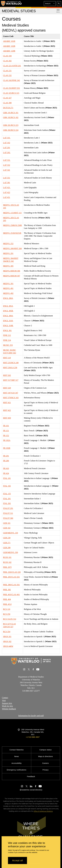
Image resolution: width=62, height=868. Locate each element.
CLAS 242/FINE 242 (11, 80)
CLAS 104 (7, 56)
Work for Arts (7, 706)
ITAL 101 (7, 478)
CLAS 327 (7, 98)
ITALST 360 (8, 518)
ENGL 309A (8, 316)
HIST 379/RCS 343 (11, 398)
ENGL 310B (8, 326)
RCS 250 (7, 614)
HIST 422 (7, 410)
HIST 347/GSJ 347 (11, 393)
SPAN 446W (8, 646)
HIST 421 (7, 403)
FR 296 (6, 461)
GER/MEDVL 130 (10, 533)
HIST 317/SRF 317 (11, 380)
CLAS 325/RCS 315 (11, 93)
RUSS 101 (7, 557)
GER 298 (7, 547)
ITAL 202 (7, 503)
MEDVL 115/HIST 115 (12, 213)
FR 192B (7, 448)
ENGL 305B (8, 311)
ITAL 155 (7, 494)
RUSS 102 (7, 562)
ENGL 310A (8, 321)
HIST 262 (7, 375)
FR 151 (6, 431)
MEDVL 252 (8, 244)
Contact (5, 698)
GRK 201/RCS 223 (11, 125)
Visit (4, 700)
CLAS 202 (7, 61)
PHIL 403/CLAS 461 (11, 594)
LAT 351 (7, 178)
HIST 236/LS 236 (10, 368)
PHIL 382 (7, 590)
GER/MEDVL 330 (10, 552)
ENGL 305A (8, 306)
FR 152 (6, 436)
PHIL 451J (7, 604)
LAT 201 (7, 148)
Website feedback (9, 709)
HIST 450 (7, 418)
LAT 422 (7, 192)
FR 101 (6, 426)
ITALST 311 (8, 513)
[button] (50, 4)
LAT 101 (7, 138)
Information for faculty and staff (31, 716)
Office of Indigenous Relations (43, 811)
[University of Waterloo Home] (11, 3)
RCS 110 (7, 609)
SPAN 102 (7, 641)
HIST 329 (7, 388)
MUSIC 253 (8, 345)
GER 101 (7, 523)
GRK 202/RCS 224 (11, 130)
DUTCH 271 (8, 108)
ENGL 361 (7, 330)
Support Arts (7, 703)
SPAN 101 (7, 637)
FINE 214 (7, 340)
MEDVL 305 (8, 266)
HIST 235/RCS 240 (11, 363)
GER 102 (7, 528)
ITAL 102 (7, 486)
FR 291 (6, 456)
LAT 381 (7, 183)
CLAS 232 (7, 75)
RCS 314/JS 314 (10, 619)
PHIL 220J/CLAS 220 (12, 572)
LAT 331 (7, 160)
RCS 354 (7, 632)
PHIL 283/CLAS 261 (11, 577)
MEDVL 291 (8, 253)
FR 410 (6, 468)
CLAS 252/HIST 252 (11, 88)
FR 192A (7, 440)
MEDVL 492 (8, 293)
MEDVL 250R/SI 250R (12, 225)
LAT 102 (7, 143)
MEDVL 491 (8, 288)
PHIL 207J (7, 567)
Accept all (17, 860)
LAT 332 (7, 165)
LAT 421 (7, 188)
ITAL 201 (7, 498)
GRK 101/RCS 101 (11, 113)
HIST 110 (7, 358)
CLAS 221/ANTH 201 (12, 66)
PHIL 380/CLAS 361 (11, 585)
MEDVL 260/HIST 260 (12, 248)
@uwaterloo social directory (31, 790)
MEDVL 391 (8, 283)
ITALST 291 (8, 508)
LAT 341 (7, 170)
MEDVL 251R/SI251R (12, 233)
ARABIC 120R (9, 51)
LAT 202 (7, 153)
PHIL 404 (7, 599)
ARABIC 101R (9, 41)
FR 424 (6, 473)
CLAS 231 (7, 71)
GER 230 (7, 538)
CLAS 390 (7, 103)
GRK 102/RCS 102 (11, 117)
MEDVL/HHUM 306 (12, 271)
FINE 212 (7, 335)
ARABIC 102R (9, 46)
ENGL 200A (8, 298)
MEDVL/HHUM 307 (12, 276)
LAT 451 (7, 197)
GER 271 (7, 543)
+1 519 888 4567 (33, 737)
